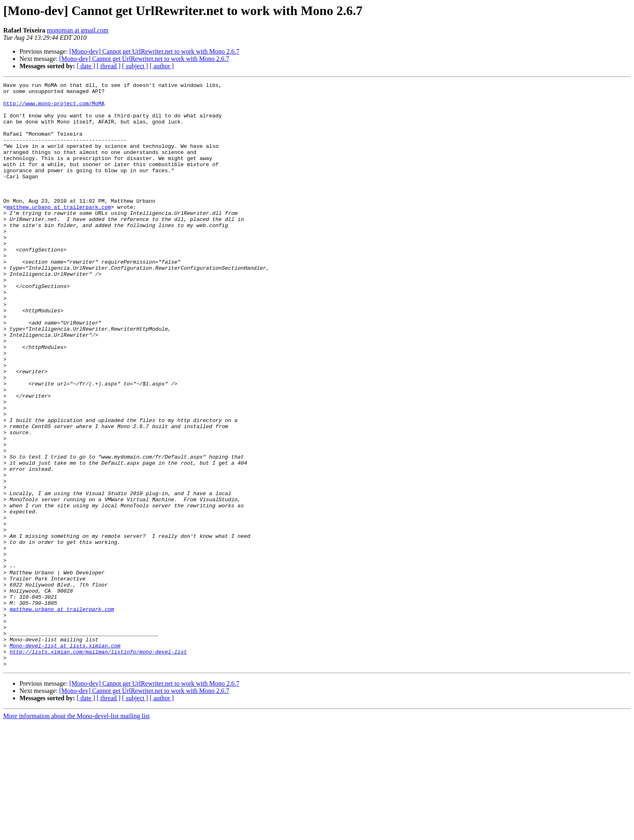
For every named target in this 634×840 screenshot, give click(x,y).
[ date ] (86, 66)
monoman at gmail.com (78, 30)
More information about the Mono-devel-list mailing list (77, 833)
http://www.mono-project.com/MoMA (54, 108)
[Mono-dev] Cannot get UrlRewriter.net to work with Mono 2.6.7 (154, 51)
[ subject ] (135, 66)
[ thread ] (109, 66)
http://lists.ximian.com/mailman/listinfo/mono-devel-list (98, 766)
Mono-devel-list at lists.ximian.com (65, 759)
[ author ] (162, 66)
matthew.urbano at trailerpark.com (59, 232)
